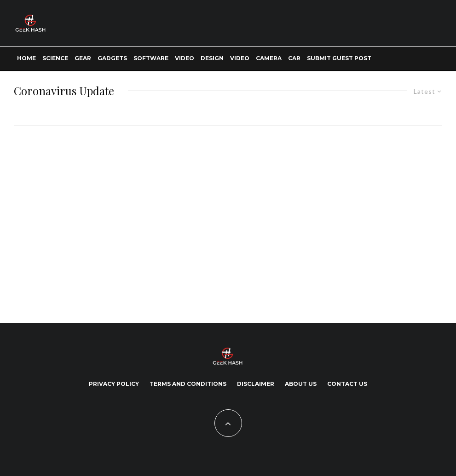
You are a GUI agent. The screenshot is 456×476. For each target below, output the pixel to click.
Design (212, 58)
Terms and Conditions (188, 384)
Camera (269, 58)
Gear (83, 58)
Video (185, 58)
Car (294, 58)
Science (55, 58)
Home (26, 58)
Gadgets (112, 58)
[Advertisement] (97, 209)
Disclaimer (256, 384)
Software (151, 58)
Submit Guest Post (339, 58)
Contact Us (347, 384)
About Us (301, 384)
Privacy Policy (114, 384)
